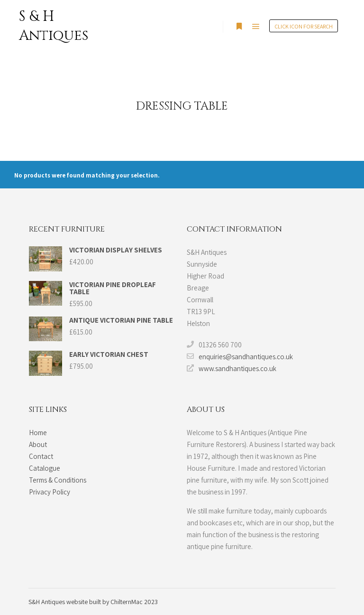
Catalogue (45, 468)
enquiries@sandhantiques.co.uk (240, 356)
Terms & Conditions (58, 480)
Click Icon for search (304, 26)
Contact (41, 456)
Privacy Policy (50, 492)
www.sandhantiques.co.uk (232, 368)
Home (38, 433)
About (38, 444)
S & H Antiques (54, 26)
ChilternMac (127, 602)
